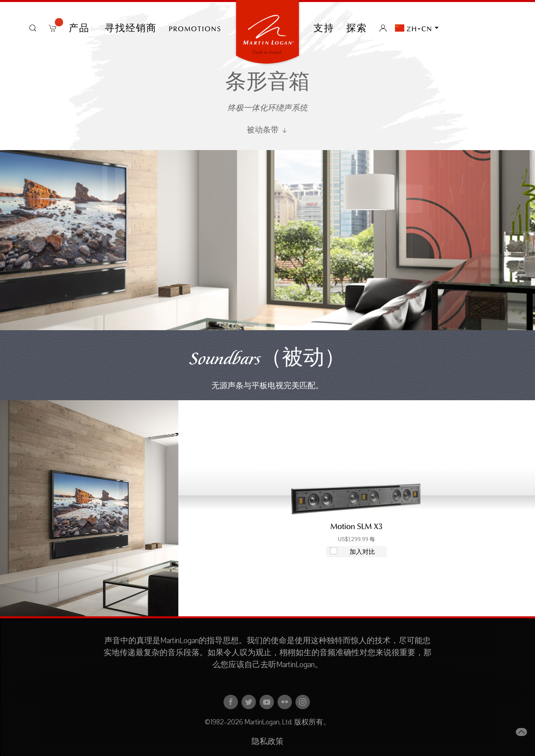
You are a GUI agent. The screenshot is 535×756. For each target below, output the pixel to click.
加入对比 (362, 552)
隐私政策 (267, 742)
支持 (324, 28)
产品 (81, 28)
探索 (357, 28)
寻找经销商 (131, 28)
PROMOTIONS (195, 28)
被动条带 (267, 130)
